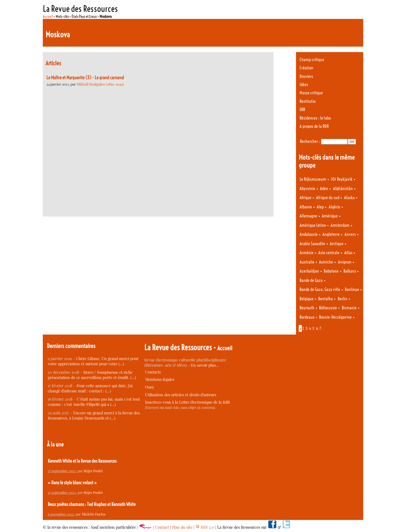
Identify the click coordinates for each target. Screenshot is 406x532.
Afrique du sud (328, 198)
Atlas (349, 253)
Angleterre (331, 234)
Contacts (153, 372)
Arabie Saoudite (312, 244)
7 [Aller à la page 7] (320, 329)
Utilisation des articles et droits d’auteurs (181, 395)
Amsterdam (340, 225)
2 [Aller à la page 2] (303, 329)
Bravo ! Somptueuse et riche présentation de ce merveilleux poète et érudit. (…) (92, 375)
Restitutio (308, 101)
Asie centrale (329, 253)
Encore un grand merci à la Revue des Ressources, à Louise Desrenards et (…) (94, 415)
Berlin (342, 299)
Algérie (334, 207)
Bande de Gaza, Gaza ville (320, 289)
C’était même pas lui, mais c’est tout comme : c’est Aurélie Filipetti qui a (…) (94, 402)
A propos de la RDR (314, 126)
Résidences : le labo (315, 118)
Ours (149, 387)
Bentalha (325, 299)
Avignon (345, 262)
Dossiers (306, 76)
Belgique (307, 299)
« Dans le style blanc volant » (72, 483)
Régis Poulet (93, 471)
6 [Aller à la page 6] (317, 329)
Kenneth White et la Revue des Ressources (82, 461)
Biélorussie (328, 308)
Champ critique (312, 60)
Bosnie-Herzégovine (335, 317)
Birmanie (349, 308)
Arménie (307, 253)
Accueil (48, 16)
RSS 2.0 (205, 527)
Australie (307, 262)
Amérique (330, 216)
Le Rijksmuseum (313, 179)
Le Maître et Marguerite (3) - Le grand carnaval (85, 78)
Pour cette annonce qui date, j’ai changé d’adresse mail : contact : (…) (90, 388)
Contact (162, 527)
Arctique (337, 244)
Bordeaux (307, 317)
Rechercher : (310, 141)
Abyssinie (307, 189)
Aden (324, 189)
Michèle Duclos (94, 514)
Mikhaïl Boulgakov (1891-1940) (100, 84)
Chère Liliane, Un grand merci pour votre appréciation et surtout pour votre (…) (93, 361)
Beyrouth (307, 308)
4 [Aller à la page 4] (310, 329)
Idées (304, 85)
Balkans (350, 271)
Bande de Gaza (311, 280)
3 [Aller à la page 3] (307, 329)
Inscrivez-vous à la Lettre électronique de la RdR (188, 402)
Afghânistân (343, 189)
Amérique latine (313, 225)
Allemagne (308, 216)
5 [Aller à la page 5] (313, 329)
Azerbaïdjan (309, 271)
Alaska (349, 198)
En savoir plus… (205, 365)
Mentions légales (160, 379)
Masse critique (311, 93)
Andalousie (309, 234)
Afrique (305, 198)
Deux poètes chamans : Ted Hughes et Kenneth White (92, 504)
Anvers (350, 234)
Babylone (331, 271)
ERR (302, 110)
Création (306, 68)
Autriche (326, 262)
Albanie (306, 207)
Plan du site (182, 527)
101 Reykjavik (342, 179)
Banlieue (352, 289)
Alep (320, 207)
